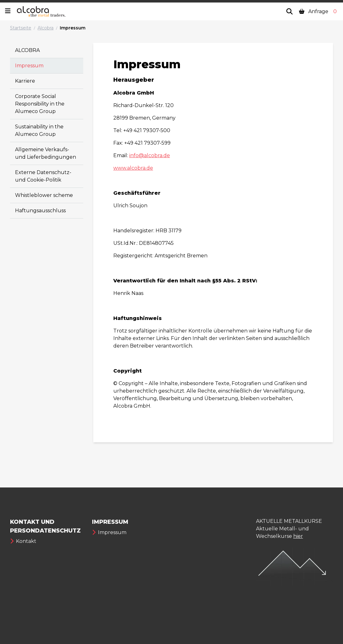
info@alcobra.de (150, 155)
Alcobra (46, 28)
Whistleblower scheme (44, 195)
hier (298, 536)
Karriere (25, 81)
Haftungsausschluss (40, 211)
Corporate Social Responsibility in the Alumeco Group (40, 104)
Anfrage (318, 11)
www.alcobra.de (133, 168)
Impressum (73, 28)
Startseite (21, 28)
